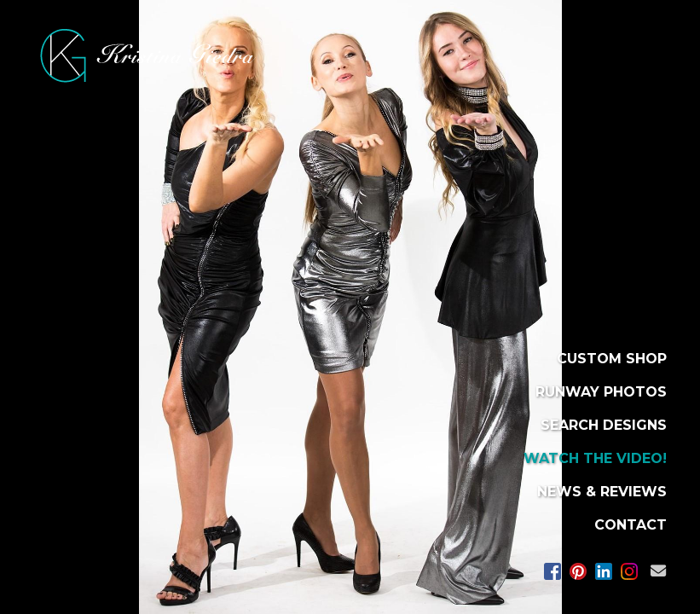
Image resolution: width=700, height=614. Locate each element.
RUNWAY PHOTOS (601, 392)
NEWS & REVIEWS (602, 492)
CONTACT (631, 525)
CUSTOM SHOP (612, 359)
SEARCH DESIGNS (604, 425)
